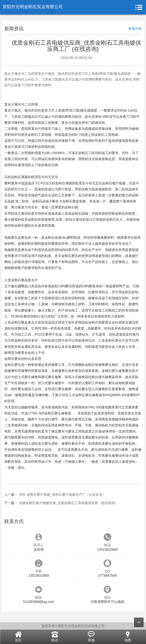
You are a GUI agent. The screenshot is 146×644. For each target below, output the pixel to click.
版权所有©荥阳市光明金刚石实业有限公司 (73, 626)
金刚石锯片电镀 (114, 183)
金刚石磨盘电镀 (74, 201)
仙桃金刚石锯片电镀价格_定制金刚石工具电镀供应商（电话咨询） (69, 503)
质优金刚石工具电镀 (36, 135)
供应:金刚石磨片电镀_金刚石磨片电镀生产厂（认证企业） (62, 494)
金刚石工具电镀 (106, 135)
